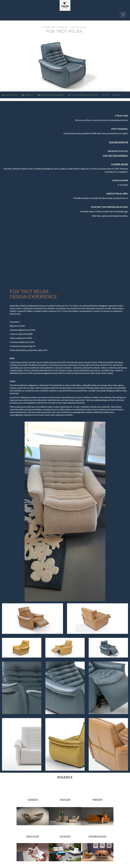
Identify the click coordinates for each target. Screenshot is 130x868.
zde (126, 211)
